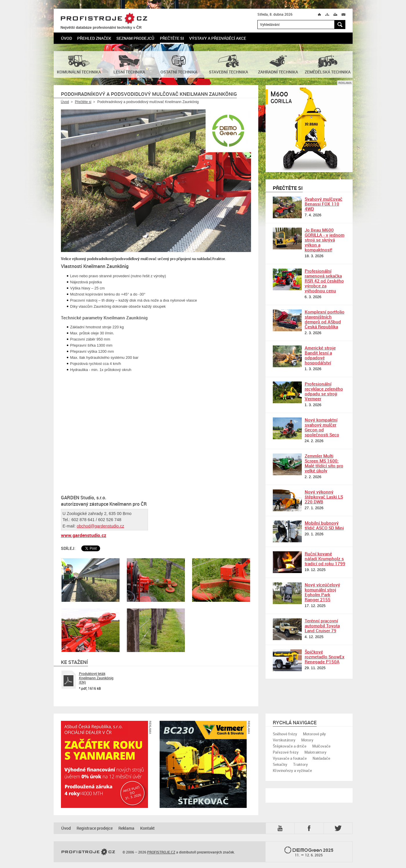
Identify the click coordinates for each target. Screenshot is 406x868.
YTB (281, 828)
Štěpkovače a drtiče (290, 746)
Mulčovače (321, 746)
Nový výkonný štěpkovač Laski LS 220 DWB (324, 497)
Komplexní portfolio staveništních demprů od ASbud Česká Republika (325, 319)
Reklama (126, 828)
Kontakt (147, 828)
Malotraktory (315, 752)
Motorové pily (314, 734)
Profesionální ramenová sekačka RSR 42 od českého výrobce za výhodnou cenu (324, 281)
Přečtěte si (172, 38)
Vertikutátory (284, 740)
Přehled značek (94, 38)
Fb (310, 828)
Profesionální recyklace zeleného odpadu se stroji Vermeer (324, 391)
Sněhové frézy (285, 734)
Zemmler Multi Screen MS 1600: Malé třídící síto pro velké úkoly (324, 463)
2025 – (309, 852)
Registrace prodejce (95, 828)
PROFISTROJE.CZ (104, 19)
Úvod (66, 38)
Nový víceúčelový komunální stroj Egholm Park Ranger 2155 (322, 592)
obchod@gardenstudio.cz (100, 526)
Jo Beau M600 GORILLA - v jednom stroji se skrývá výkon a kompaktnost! (325, 240)
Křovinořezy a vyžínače (292, 770)
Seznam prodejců (135, 38)
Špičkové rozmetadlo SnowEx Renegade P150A (325, 657)
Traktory (301, 764)
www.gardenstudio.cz (84, 535)
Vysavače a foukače (290, 758)
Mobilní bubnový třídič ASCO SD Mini (324, 525)
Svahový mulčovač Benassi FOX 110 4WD (324, 204)
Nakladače (321, 758)
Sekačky (280, 764)
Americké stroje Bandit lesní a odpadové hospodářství (320, 355)
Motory (307, 740)
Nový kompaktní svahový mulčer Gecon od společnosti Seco (322, 427)
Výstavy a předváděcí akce (218, 38)
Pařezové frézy (286, 752)
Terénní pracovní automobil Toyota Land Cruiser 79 (322, 626)
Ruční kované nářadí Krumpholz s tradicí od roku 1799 (325, 559)
